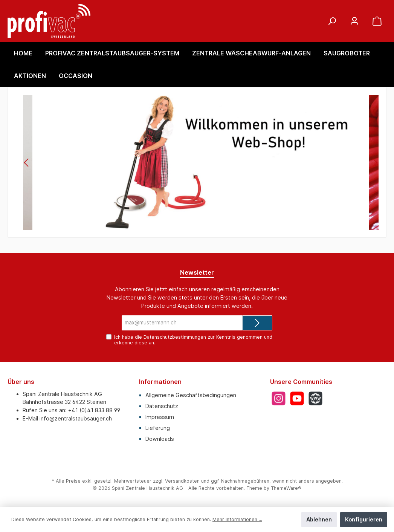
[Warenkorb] (377, 21)
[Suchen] (332, 21)
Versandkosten (182, 481)
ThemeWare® (286, 488)
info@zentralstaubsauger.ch (76, 418)
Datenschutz (162, 406)
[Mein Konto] (354, 21)
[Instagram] (279, 398)
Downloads (160, 439)
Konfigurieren (364, 519)
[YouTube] (297, 398)
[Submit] (257, 323)
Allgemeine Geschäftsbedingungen (191, 395)
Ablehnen (319, 519)
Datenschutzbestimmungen (175, 337)
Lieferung (158, 428)
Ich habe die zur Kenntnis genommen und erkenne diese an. (193, 340)
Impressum (160, 417)
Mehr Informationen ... (237, 519)
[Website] (315, 398)
